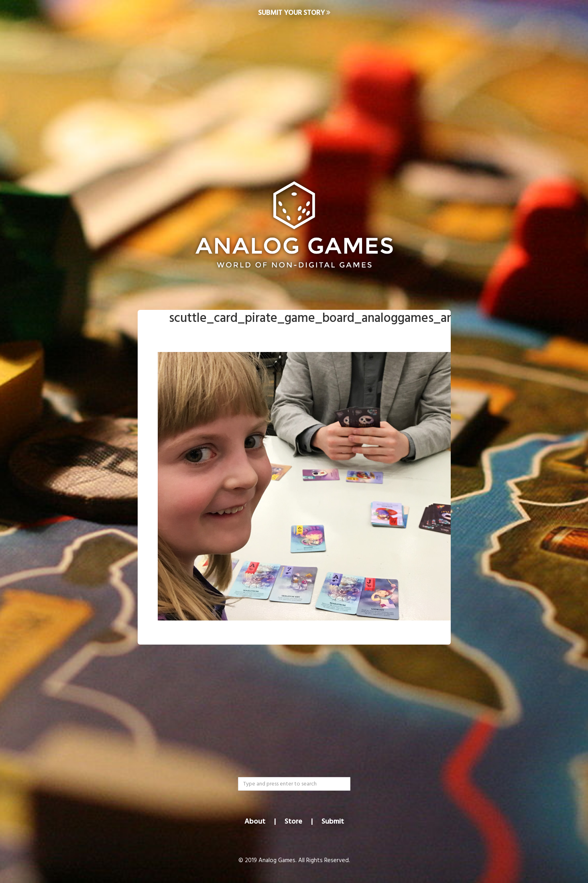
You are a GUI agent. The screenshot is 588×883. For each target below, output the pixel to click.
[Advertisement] (294, 91)
